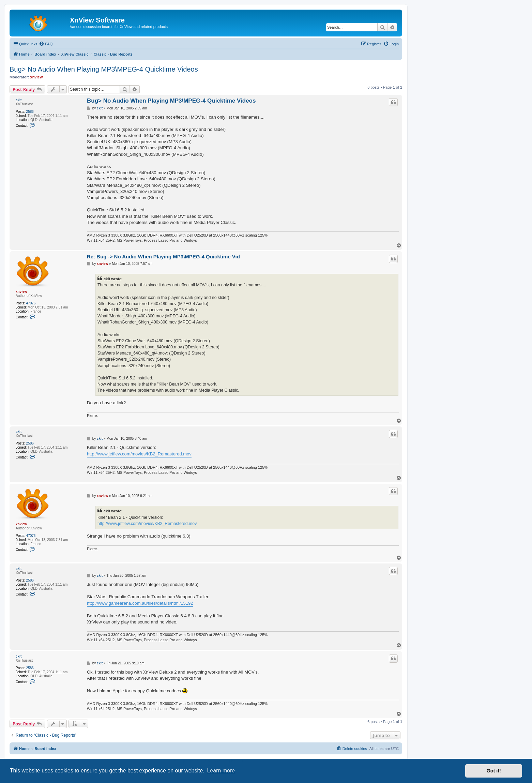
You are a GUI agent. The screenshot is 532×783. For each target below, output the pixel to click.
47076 (31, 303)
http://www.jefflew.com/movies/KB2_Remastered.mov (139, 454)
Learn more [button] (221, 771)
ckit (19, 100)
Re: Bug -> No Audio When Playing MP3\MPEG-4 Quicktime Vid (163, 257)
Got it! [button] (494, 771)
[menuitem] (46, 44)
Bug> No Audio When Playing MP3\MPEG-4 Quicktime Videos (104, 69)
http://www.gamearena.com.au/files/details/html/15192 (140, 603)
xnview (37, 77)
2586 (30, 112)
